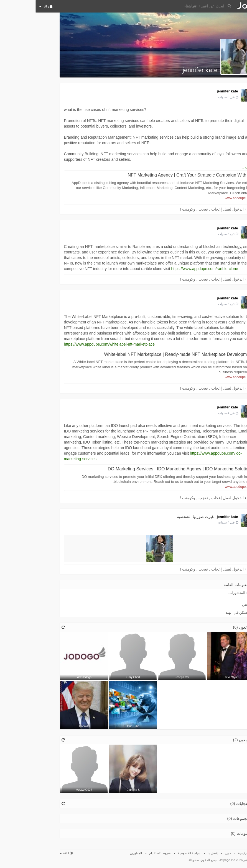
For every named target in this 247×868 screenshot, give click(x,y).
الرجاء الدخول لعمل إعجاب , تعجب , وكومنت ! (182, 209)
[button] (169, 6)
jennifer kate (164, 70)
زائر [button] (10, 6)
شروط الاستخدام (124, 853)
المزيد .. (212, 168)
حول (192, 853)
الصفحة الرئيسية (213, 853)
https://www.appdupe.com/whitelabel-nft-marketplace (74, 344)
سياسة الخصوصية (153, 853)
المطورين (100, 853)
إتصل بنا (177, 853)
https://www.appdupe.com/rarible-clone (169, 269)
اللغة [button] (30, 853)
